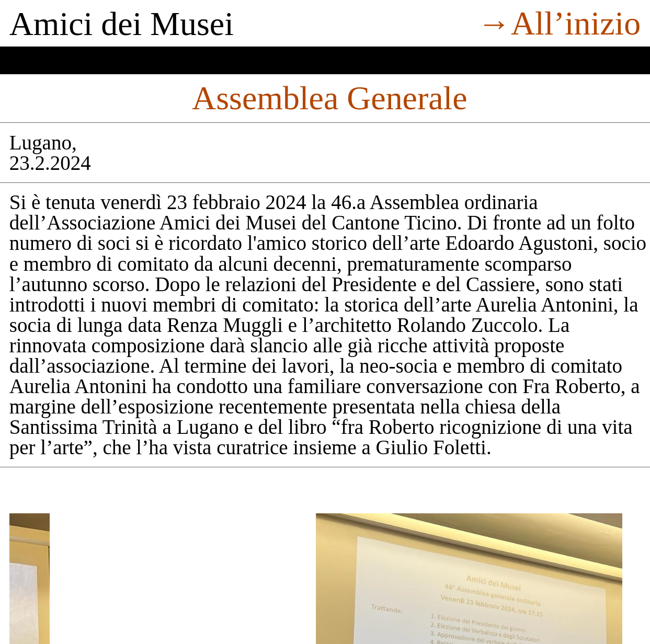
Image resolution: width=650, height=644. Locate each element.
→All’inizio (559, 23)
